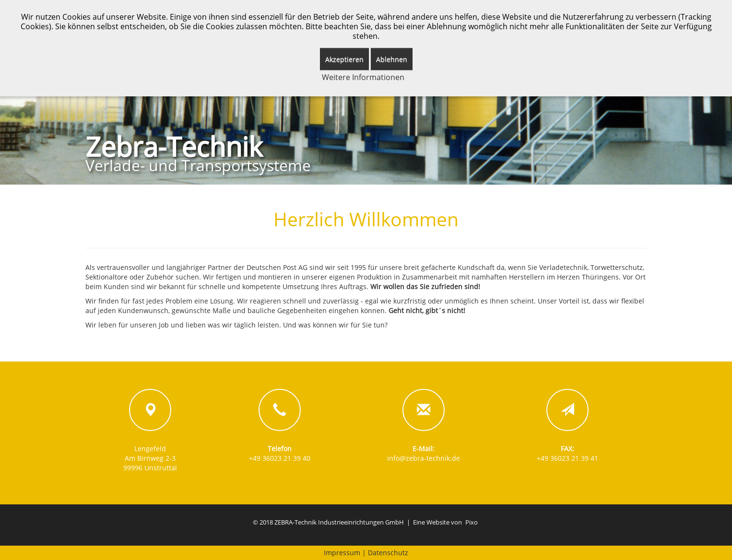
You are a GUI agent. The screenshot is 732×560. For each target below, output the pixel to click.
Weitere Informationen (363, 77)
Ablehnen (392, 59)
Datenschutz (388, 553)
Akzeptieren (344, 59)
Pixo (472, 522)
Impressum (342, 553)
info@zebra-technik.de (424, 458)
